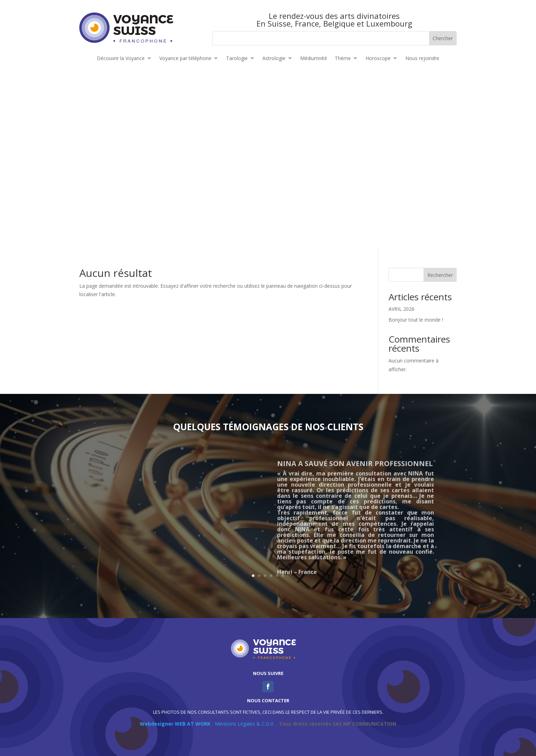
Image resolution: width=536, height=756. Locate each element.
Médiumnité (314, 58)
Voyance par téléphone (185, 58)
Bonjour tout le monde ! (416, 320)
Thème (343, 58)
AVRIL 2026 (401, 309)
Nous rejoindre (422, 58)
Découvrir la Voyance (121, 58)
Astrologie (274, 58)
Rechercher (440, 275)
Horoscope (378, 58)
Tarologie (237, 58)
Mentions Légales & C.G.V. (245, 724)
